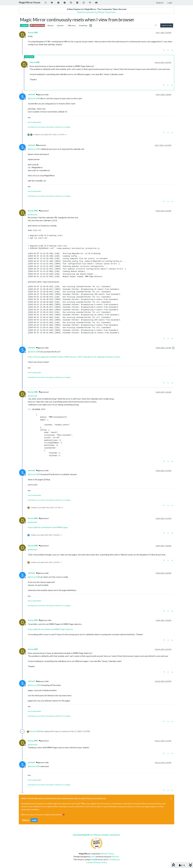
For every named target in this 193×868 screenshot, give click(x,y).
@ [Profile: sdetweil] (32, 215)
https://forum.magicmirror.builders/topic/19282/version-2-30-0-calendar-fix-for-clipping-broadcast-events (74, 357)
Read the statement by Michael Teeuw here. (97, 12)
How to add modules (35, 122)
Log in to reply (167, 25)
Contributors (114, 859)
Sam (93, 856)
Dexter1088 (33, 33)
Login (34, 820)
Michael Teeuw (107, 854)
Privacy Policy (101, 862)
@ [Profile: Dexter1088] (34, 98)
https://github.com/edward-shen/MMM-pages (48, 527)
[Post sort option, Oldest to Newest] (156, 25)
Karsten (115, 856)
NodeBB (94, 859)
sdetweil (31, 94)
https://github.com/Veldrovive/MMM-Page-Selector (50, 629)
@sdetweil (41, 145)
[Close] (171, 798)
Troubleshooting (37, 25)
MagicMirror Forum (30, 2)
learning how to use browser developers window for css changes (49, 127)
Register (26, 820)
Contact (90, 862)
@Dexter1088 (42, 95)
